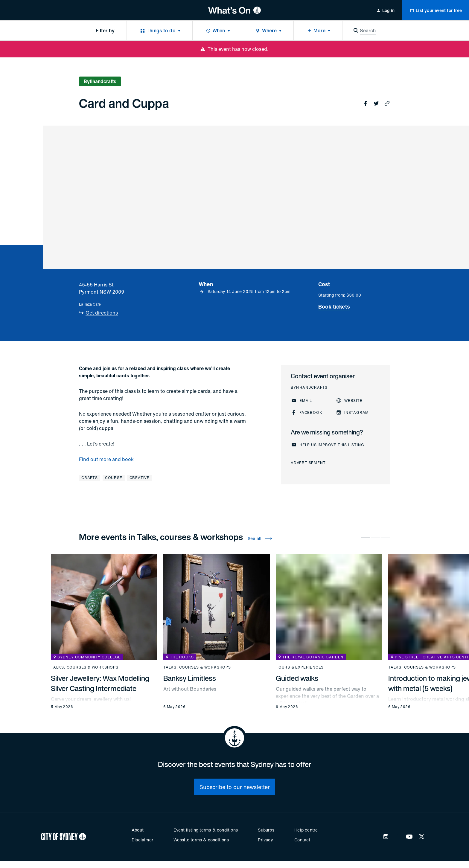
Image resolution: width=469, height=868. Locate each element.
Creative (140, 478)
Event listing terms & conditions (206, 830)
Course (114, 478)
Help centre (306, 830)
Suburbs (266, 830)
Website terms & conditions (201, 840)
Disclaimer (142, 840)
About (138, 830)
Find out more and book (106, 459)
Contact (302, 840)
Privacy (265, 840)
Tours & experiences (300, 667)
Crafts (90, 478)
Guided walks (297, 678)
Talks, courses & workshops (85, 667)
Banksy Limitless (190, 678)
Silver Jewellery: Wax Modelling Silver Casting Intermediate (100, 683)
